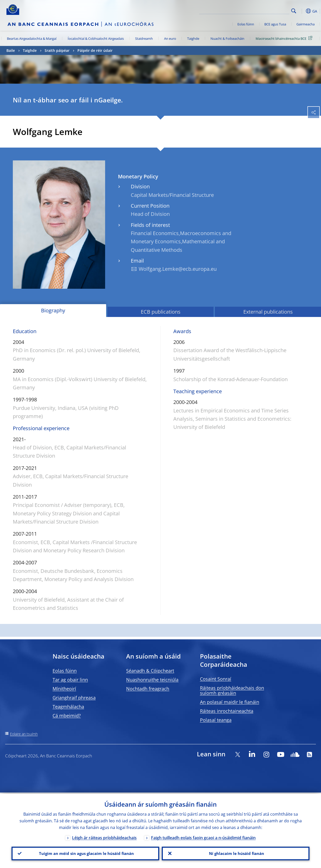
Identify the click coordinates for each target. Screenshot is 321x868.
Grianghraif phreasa (74, 698)
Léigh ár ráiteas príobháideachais (104, 836)
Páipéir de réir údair (95, 50)
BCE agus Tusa (275, 24)
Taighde (193, 38)
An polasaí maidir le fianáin (230, 702)
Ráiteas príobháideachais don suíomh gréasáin (232, 690)
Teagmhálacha (68, 707)
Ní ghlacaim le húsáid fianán (236, 853)
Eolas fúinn (246, 24)
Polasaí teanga (216, 720)
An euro (170, 38)
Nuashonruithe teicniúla (152, 680)
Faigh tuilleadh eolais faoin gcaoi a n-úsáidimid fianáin (203, 836)
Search (294, 11)
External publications (268, 312)
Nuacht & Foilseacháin (227, 38)
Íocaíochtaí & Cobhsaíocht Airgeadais (96, 38)
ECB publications (161, 312)
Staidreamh (144, 38)
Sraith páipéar (57, 50)
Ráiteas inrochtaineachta (227, 711)
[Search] (264, 10)
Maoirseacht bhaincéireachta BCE (285, 38)
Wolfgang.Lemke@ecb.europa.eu (178, 269)
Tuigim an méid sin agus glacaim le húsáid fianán (86, 853)
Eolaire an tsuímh (24, 734)
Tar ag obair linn (70, 680)
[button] (302, 11)
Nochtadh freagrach (148, 689)
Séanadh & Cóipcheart (150, 671)
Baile (11, 50)
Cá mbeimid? (67, 716)
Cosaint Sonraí (216, 679)
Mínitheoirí (64, 689)
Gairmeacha (305, 24)
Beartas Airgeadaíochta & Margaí (32, 38)
